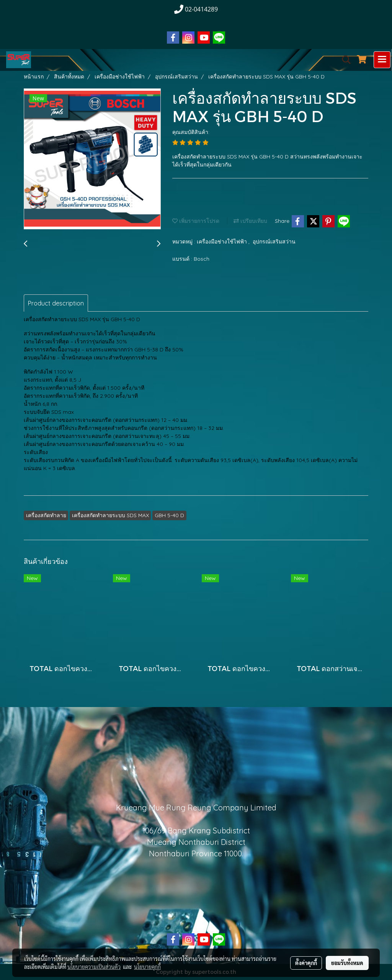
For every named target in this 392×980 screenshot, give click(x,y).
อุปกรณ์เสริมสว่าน (274, 242)
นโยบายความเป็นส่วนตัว (94, 967)
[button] (344, 60)
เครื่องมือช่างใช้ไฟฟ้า (223, 242)
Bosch (202, 259)
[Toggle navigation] (382, 60)
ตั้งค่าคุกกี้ (306, 963)
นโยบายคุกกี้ (147, 967)
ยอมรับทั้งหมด (347, 963)
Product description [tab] (56, 303)
